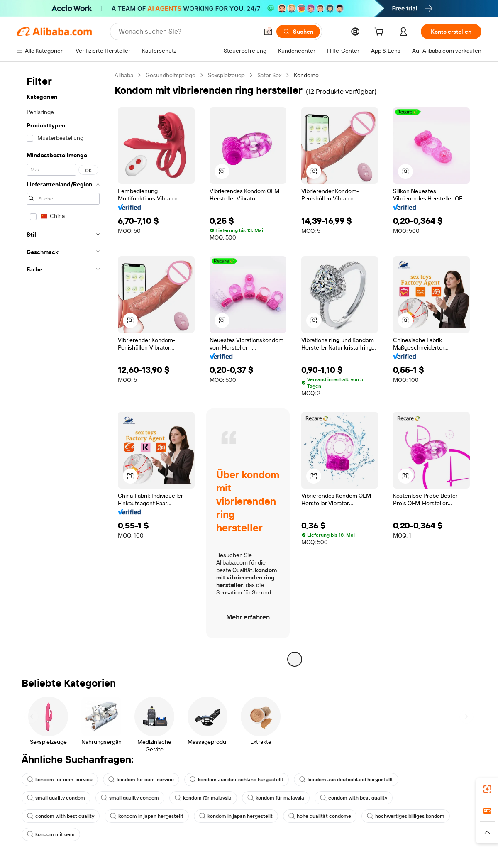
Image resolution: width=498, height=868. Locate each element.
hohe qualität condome (320, 816)
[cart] (381, 33)
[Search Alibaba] (188, 32)
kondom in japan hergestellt (147, 816)
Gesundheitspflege (171, 75)
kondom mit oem (51, 834)
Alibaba (124, 75)
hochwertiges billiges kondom (406, 816)
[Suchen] (298, 32)
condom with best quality (354, 798)
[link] (487, 789)
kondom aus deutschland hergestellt (237, 780)
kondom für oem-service (60, 780)
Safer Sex (269, 75)
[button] (268, 32)
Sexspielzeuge (226, 75)
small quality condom (56, 798)
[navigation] (63, 368)
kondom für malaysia (203, 798)
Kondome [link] (306, 75)
